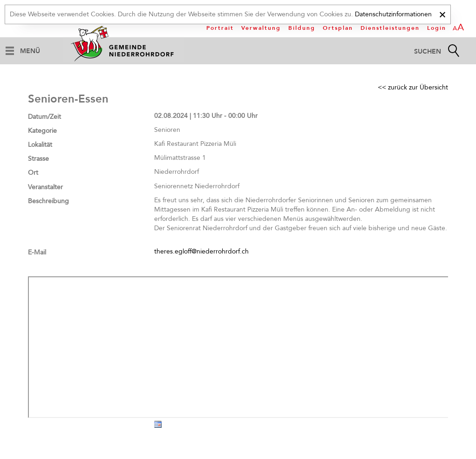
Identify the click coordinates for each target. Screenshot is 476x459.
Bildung (302, 28)
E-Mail (37, 252)
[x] (442, 13)
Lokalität (40, 145)
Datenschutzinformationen (393, 14)
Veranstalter (45, 187)
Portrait (220, 28)
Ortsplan (338, 28)
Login (437, 28)
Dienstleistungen (390, 28)
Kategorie (42, 131)
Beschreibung (48, 201)
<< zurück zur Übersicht (413, 87)
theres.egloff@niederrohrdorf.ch (201, 251)
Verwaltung (261, 28)
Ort (33, 173)
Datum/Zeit (44, 117)
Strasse (38, 159)
